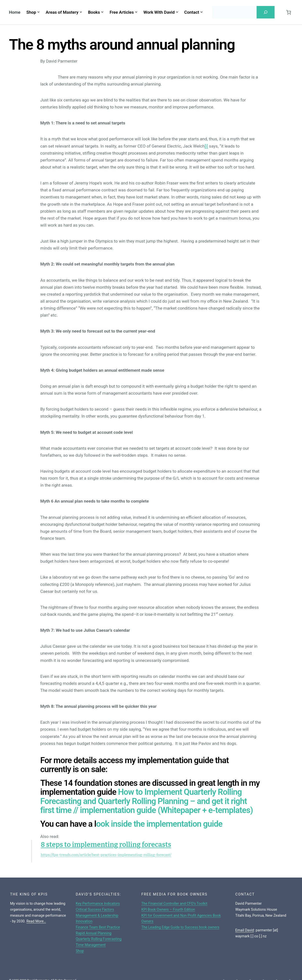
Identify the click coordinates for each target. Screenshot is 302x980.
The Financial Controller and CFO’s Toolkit (174, 903)
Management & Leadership (97, 915)
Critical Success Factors (95, 909)
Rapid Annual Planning (94, 933)
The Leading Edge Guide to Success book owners (180, 927)
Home (15, 12)
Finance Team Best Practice (98, 927)
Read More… (36, 921)
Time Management (91, 945)
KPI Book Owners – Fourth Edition (168, 909)
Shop (80, 951)
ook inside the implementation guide (159, 824)
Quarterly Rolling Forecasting (99, 939)
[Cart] (289, 12)
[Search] (266, 12)
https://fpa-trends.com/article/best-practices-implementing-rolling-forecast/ (106, 855)
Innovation (84, 921)
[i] (206, 146)
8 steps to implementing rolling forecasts (106, 845)
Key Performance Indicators (98, 903)
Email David (245, 930)
